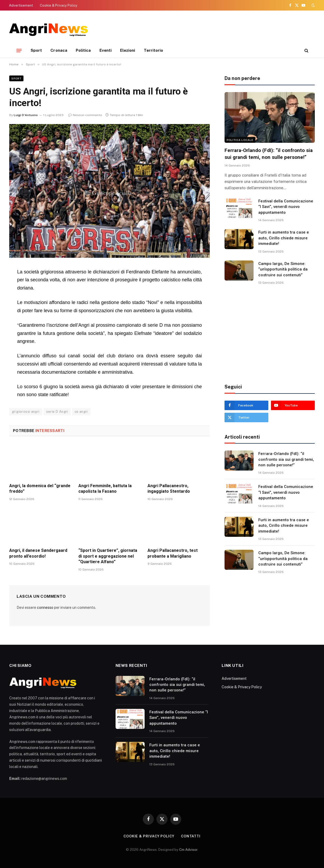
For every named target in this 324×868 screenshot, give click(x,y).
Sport (36, 50)
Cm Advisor (188, 850)
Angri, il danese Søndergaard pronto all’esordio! (38, 553)
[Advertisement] (219, 29)
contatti (191, 836)
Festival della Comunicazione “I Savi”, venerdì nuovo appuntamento (286, 207)
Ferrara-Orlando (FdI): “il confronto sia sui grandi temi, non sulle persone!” (269, 154)
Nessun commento (85, 115)
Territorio (154, 50)
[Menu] (19, 50)
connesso (45, 608)
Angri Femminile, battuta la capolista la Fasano (105, 489)
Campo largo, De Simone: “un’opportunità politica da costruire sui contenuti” (283, 269)
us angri (81, 412)
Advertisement (21, 5)
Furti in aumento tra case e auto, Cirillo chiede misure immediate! (284, 238)
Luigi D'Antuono (26, 115)
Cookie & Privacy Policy (59, 5)
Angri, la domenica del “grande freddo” (40, 489)
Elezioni (128, 50)
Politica (83, 50)
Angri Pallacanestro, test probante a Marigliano (173, 553)
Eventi (106, 50)
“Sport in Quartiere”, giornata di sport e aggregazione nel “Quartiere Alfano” (108, 556)
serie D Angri (57, 412)
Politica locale (240, 140)
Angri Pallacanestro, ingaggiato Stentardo (169, 489)
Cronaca (59, 50)
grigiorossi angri (26, 412)
